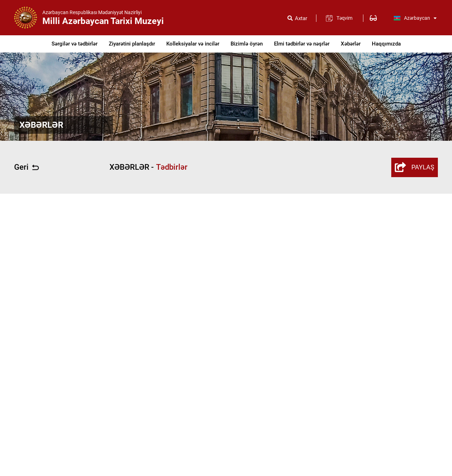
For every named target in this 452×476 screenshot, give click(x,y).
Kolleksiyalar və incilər (193, 44)
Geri (26, 167)
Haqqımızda (386, 44)
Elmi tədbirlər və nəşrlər (302, 44)
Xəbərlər (351, 44)
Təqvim (344, 18)
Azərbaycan (415, 18)
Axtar (301, 19)
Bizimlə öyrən (247, 44)
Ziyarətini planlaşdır (132, 44)
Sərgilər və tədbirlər (75, 44)
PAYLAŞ (415, 167)
